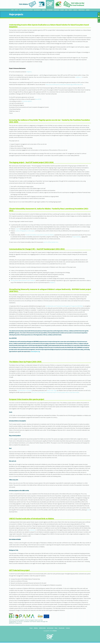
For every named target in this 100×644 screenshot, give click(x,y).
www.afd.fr (38, 99)
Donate (44, 10)
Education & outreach (28, 10)
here (88, 510)
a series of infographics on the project (25, 231)
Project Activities (77, 237)
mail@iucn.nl (79, 77)
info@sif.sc (29, 72)
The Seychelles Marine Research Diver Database (23, 280)
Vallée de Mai (42, 628)
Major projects (37, 10)
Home (12, 10)
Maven (55, 631)
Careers (88, 10)
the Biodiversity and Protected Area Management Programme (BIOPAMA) (64, 306)
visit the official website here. (51, 242)
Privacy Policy (82, 10)
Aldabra (36, 628)
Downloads (56, 10)
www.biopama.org (35, 352)
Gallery (62, 10)
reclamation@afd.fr (27, 101)
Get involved (50, 10)
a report (17, 229)
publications (32, 530)
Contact (75, 10)
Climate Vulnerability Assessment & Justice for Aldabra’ (40, 235)
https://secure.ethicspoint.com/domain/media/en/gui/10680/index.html (64, 84)
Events (70, 10)
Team (20, 10)
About (16, 10)
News (66, 10)
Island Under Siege (52, 390)
